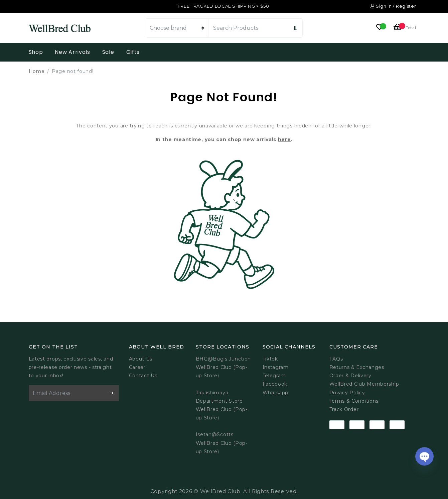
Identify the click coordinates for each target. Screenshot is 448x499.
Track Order (344, 409)
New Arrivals (72, 52)
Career (137, 367)
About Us (141, 359)
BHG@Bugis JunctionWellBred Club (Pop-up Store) (223, 367)
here (284, 139)
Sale (108, 52)
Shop (36, 52)
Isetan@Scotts (215, 434)
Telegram (274, 376)
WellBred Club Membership (364, 384)
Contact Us (143, 376)
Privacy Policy (347, 393)
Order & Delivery (350, 376)
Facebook (275, 384)
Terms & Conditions (354, 401)
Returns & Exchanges (357, 367)
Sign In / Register (393, 6)
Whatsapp (276, 393)
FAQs (336, 359)
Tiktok (270, 359)
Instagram (276, 367)
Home (37, 71)
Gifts (133, 52)
